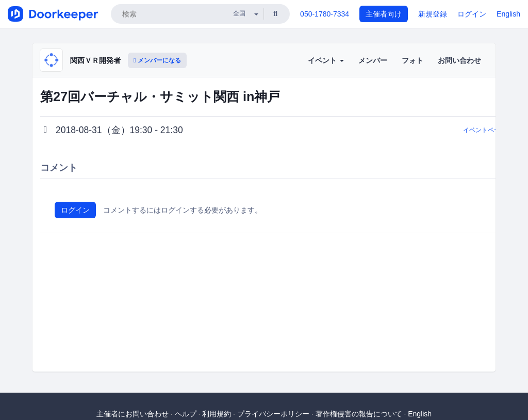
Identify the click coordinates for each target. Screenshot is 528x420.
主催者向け (384, 14)
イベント (326, 60)
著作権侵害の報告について (359, 414)
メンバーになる (157, 60)
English (508, 14)
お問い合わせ (459, 60)
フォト (412, 60)
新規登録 (433, 14)
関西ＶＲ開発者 (95, 60)
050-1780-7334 (325, 14)
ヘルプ (186, 414)
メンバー (373, 60)
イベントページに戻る (494, 130)
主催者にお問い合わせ (133, 414)
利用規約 (217, 414)
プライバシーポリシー (273, 414)
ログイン (472, 14)
